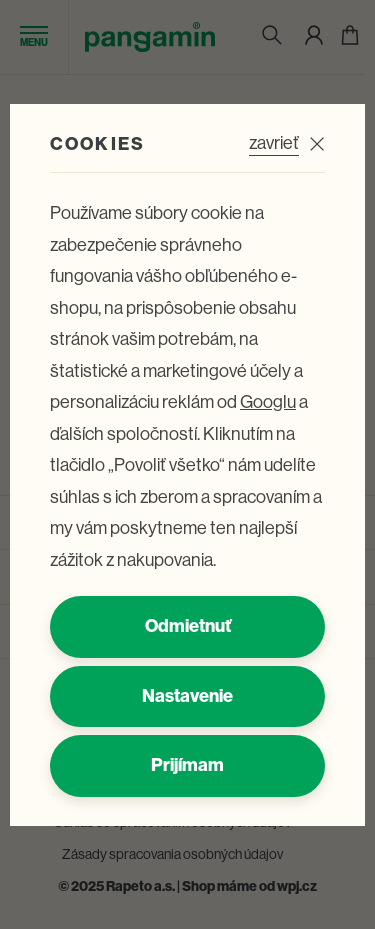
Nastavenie (187, 696)
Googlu (268, 402)
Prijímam (187, 765)
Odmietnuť (188, 626)
